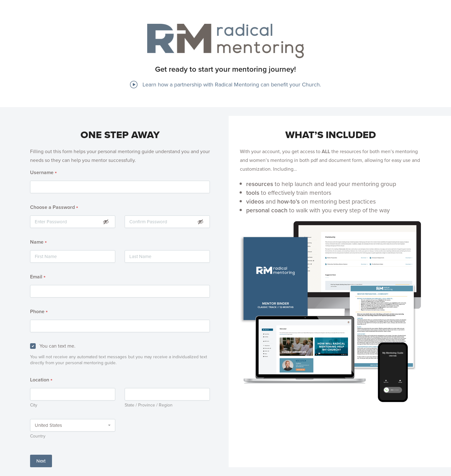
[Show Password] (106, 222)
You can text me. (57, 346)
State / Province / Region (149, 405)
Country (38, 436)
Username (43, 173)
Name (38, 242)
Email (38, 277)
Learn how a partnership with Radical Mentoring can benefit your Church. (225, 85)
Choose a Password (54, 208)
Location (41, 380)
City (34, 405)
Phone (39, 312)
